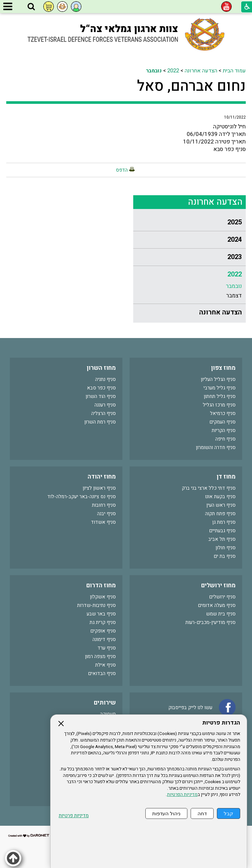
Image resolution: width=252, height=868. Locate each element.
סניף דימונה (104, 639)
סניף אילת (105, 665)
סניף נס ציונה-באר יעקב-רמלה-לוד (82, 497)
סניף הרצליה (104, 413)
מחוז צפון (223, 368)
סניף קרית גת (103, 622)
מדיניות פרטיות (74, 816)
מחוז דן (226, 477)
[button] (31, 7)
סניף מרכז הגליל (219, 405)
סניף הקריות (224, 430)
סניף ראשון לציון (99, 488)
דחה (202, 813)
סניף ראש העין (221, 505)
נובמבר (154, 71)
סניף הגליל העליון (218, 379)
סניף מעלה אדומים (217, 605)
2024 (235, 240)
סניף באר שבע (101, 614)
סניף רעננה (105, 405)
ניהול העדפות (166, 813)
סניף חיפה (225, 439)
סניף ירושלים (222, 597)
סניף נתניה (105, 379)
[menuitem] (189, 223)
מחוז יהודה (102, 477)
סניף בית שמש (221, 614)
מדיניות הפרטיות (182, 795)
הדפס (122, 170)
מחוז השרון (101, 368)
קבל (229, 813)
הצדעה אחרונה (201, 71)
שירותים (105, 703)
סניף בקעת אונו (220, 497)
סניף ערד (107, 648)
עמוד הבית (234, 71)
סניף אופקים (103, 631)
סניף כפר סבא (101, 388)
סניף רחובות (104, 505)
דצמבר (234, 296)
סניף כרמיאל (223, 413)
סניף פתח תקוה (220, 514)
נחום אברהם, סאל (191, 86)
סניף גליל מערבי (220, 388)
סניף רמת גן (224, 522)
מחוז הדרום (101, 585)
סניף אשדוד (103, 522)
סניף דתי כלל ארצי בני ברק (209, 488)
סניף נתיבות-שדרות (96, 605)
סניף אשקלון (103, 597)
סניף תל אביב (222, 539)
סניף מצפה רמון (100, 656)
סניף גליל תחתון (220, 396)
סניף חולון (226, 548)
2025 (235, 222)
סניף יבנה (106, 514)
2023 (235, 257)
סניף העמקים (222, 422)
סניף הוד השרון (101, 396)
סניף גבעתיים (222, 531)
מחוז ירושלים (218, 585)
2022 (173, 71)
